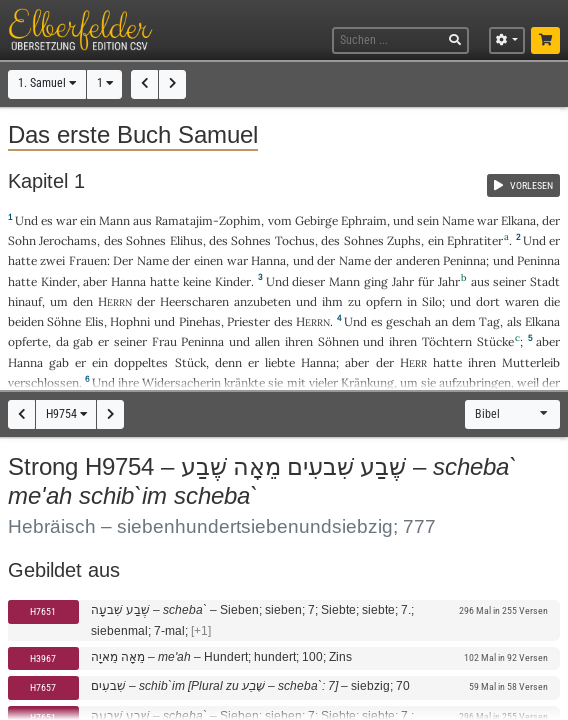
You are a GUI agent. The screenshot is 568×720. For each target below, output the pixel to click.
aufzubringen (475, 382)
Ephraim (364, 220)
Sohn (22, 240)
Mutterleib (531, 362)
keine (197, 281)
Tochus (295, 240)
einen (208, 260)
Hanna (268, 260)
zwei (52, 260)
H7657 (43, 687)
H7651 (43, 611)
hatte (22, 281)
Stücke (495, 341)
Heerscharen (194, 301)
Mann (114, 220)
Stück (190, 362)
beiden (26, 321)
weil (528, 382)
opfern (384, 301)
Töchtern (447, 341)
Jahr (403, 281)
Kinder (59, 281)
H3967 (43, 658)
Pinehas (200, 321)
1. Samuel (47, 83)
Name (458, 220)
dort (488, 301)
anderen (418, 260)
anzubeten (262, 301)
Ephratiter (475, 240)
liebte (280, 362)
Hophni (130, 321)
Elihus (186, 240)
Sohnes (146, 240)
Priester (248, 321)
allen (267, 341)
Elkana (518, 220)
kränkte (244, 382)
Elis (94, 321)
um (409, 382)
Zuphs (404, 240)
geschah (408, 321)
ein (88, 220)
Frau (164, 341)
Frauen (88, 260)
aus (142, 220)
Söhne (64, 321)
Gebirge (316, 220)
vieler (323, 382)
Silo (432, 301)
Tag (489, 321)
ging (376, 281)
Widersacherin (181, 382)
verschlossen (43, 382)
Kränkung (367, 382)
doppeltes (141, 362)
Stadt (545, 281)
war (66, 220)
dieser (308, 281)
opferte (28, 341)
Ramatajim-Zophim (208, 220)
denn (228, 362)
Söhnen (338, 341)
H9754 (66, 414)
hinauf (25, 301)
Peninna (464, 260)
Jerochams (68, 240)
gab (83, 341)
